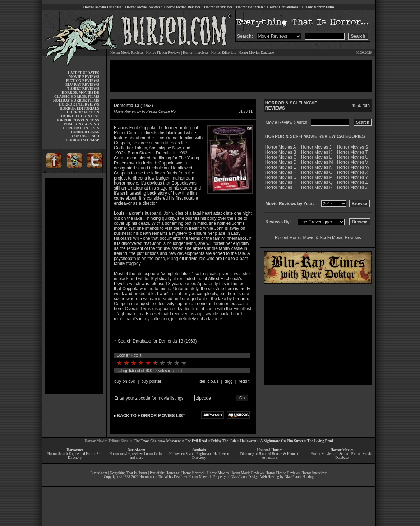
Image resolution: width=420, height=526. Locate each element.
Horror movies (120, 454)
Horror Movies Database (102, 7)
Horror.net (75, 450)
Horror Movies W (353, 167)
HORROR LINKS (85, 132)
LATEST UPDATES (84, 73)
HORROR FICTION (83, 112)
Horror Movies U (353, 157)
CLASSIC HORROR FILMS (77, 96)
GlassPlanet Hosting (299, 477)
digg (229, 381)
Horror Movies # (352, 187)
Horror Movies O (317, 172)
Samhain (199, 450)
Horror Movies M (317, 162)
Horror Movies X (353, 172)
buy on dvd (125, 381)
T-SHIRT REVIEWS (83, 89)
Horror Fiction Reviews (182, 7)
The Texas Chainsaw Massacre (157, 441)
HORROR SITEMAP (82, 140)
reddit (244, 381)
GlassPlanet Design (245, 477)
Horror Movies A (281, 147)
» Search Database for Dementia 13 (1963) (155, 341)
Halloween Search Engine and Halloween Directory (199, 456)
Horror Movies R (317, 187)
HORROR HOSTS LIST (80, 116)
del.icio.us (209, 381)
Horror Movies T (352, 152)
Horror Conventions (283, 7)
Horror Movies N (317, 167)
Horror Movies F (281, 172)
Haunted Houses (269, 450)
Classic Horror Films (318, 7)
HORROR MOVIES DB (80, 92)
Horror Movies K (317, 152)
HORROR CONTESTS (81, 128)
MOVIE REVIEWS (84, 77)
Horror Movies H (281, 182)
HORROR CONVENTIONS (77, 120)
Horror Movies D (281, 162)
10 (184, 363)
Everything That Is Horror (128, 473)
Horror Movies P (317, 177)
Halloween (248, 441)
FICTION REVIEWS (82, 81)
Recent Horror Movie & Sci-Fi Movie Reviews (318, 238)
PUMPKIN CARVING (82, 124)
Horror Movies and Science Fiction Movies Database (342, 456)
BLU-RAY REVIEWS (82, 85)
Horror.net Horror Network (185, 473)
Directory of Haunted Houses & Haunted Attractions (270, 456)
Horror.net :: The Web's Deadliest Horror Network (176, 477)
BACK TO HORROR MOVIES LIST (151, 416)
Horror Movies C (281, 157)
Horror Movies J (316, 147)
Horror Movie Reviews (142, 7)
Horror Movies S (353, 147)
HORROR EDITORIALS (79, 108)
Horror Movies (342, 450)
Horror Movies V (353, 162)
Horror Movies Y (352, 177)
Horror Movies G (281, 177)
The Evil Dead (196, 441)
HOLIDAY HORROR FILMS (76, 100)
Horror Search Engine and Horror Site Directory (75, 456)
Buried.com (137, 450)
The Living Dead (320, 441)
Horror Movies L (316, 157)
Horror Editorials (250, 7)
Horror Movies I (280, 187)
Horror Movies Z (352, 182)
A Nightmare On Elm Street (281, 441)
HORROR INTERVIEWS (79, 104)
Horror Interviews (218, 7)
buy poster (151, 381)
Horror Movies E (281, 167)
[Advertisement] (74, 286)
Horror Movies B (281, 152)
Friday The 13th (223, 441)
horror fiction (154, 454)
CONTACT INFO (85, 136)
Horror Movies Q (317, 182)
